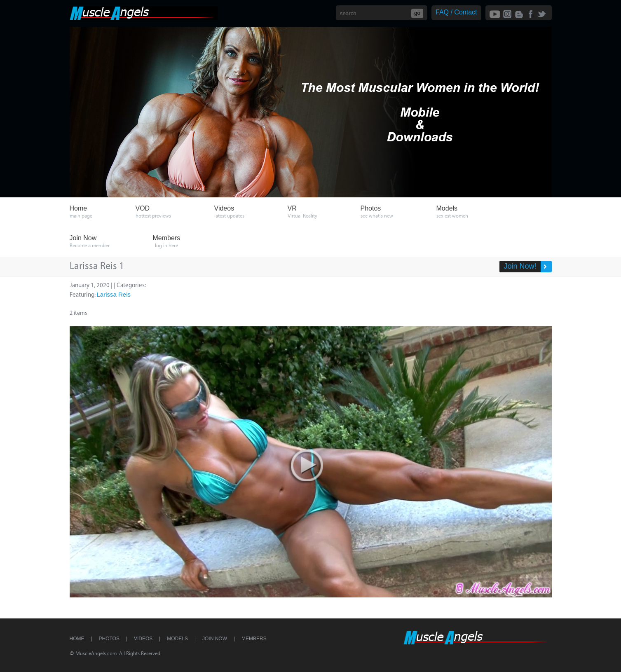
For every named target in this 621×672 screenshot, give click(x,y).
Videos (143, 639)
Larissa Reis (114, 294)
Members (254, 639)
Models (177, 639)
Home (77, 639)
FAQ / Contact (456, 12)
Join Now (215, 639)
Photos (109, 639)
